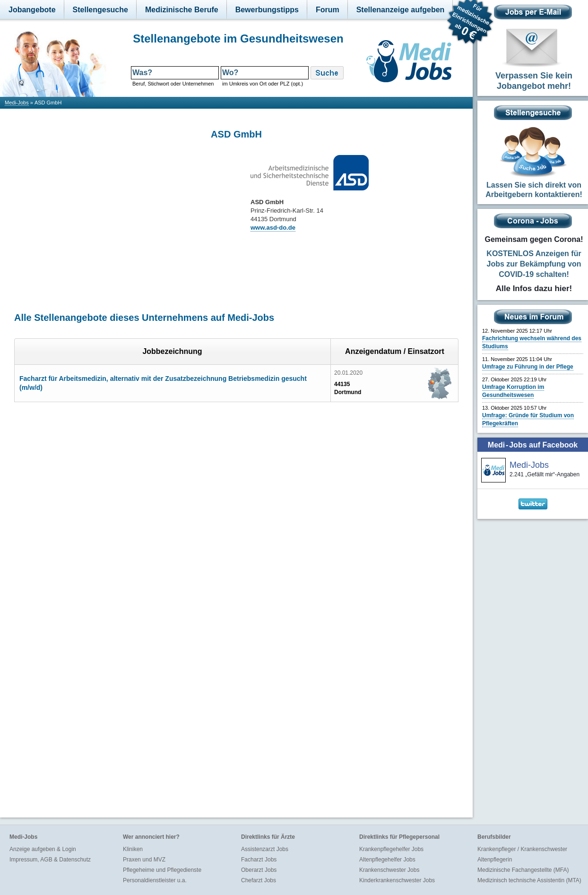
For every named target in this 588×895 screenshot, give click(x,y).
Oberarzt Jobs (259, 870)
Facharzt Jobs (259, 860)
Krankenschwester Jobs (389, 870)
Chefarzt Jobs (259, 880)
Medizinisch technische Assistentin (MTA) (529, 880)
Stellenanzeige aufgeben (401, 10)
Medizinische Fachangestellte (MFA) (523, 870)
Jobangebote (32, 10)
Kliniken (133, 849)
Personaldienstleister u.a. (155, 880)
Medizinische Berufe (182, 10)
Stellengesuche (100, 10)
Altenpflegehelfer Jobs (387, 860)
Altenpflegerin (495, 860)
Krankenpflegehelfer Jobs (391, 849)
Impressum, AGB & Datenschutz (50, 860)
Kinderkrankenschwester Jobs (397, 880)
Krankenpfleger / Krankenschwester (522, 849)
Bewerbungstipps (267, 10)
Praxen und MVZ (144, 860)
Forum (328, 10)
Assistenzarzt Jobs (265, 849)
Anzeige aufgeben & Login (43, 849)
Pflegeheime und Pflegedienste (162, 870)
